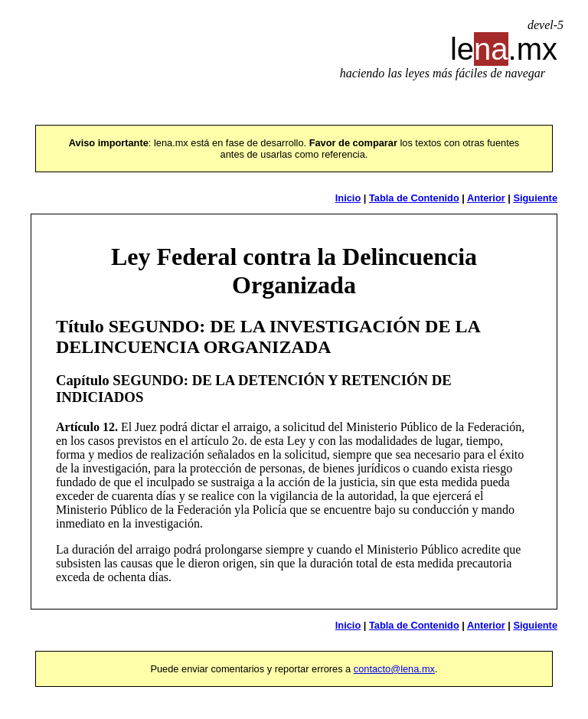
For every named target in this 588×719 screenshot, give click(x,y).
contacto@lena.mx (394, 669)
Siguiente (535, 198)
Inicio (348, 198)
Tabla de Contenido (414, 198)
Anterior (486, 198)
